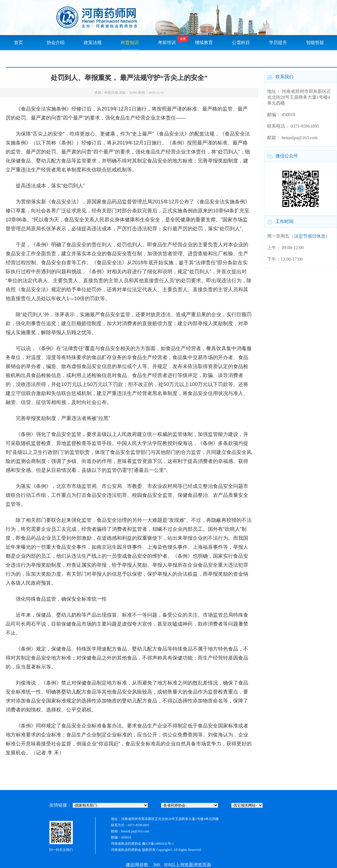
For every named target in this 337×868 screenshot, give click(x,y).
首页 (19, 43)
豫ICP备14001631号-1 (158, 844)
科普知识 (130, 43)
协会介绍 (56, 43)
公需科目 (241, 43)
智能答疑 (315, 43)
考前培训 (167, 43)
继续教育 (204, 43)
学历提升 (278, 43)
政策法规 (93, 43)
